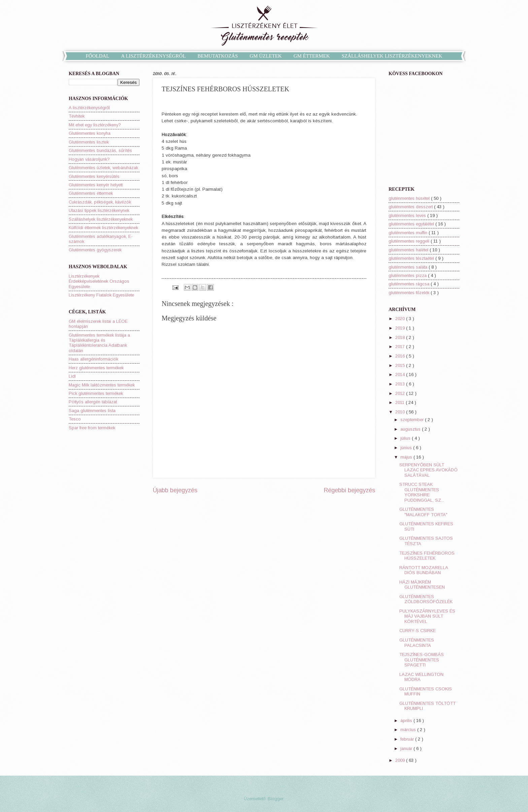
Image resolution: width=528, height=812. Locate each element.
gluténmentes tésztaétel (412, 258)
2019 (401, 328)
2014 (401, 374)
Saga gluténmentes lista (92, 411)
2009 (401, 760)
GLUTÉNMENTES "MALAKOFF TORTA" (423, 512)
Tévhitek (77, 116)
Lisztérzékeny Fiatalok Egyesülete (101, 295)
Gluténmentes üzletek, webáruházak (103, 168)
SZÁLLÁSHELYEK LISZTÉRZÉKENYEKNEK (392, 56)
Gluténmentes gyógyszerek (95, 250)
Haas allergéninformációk (93, 359)
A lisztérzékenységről (89, 108)
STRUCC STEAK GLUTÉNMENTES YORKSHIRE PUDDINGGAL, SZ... (422, 492)
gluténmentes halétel (409, 250)
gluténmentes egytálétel (412, 224)
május (407, 457)
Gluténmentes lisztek (89, 142)
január (407, 748)
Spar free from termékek (92, 428)
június (407, 448)
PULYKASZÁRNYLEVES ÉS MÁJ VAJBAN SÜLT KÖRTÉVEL (427, 616)
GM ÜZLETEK (266, 56)
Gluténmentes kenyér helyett (96, 185)
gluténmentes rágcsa (410, 284)
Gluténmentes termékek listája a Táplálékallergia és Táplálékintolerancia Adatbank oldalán (99, 343)
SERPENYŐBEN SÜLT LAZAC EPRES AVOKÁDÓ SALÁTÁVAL (428, 470)
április (407, 721)
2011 (401, 402)
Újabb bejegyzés (175, 490)
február (408, 739)
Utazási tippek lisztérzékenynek (99, 210)
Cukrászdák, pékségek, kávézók (100, 202)
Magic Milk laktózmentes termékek (102, 385)
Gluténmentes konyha (90, 133)
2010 (401, 412)
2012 (401, 393)
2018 (401, 337)
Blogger (275, 799)
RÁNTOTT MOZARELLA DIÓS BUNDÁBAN (424, 570)
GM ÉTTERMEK (312, 56)
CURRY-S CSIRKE (418, 631)
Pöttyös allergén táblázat (93, 402)
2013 (401, 384)
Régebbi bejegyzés (350, 490)
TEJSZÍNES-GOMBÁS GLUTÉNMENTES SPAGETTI (422, 660)
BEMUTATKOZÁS (218, 56)
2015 (401, 365)
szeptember (413, 420)
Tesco (75, 419)
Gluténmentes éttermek (91, 193)
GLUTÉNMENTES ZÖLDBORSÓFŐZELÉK (426, 599)
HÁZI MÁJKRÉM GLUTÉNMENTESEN (422, 585)
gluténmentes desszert (411, 207)
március (409, 730)
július (406, 438)
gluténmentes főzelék (410, 293)
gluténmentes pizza (408, 275)
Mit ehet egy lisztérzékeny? (95, 125)
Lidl (72, 376)
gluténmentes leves (408, 215)
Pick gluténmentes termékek (96, 393)
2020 (401, 319)
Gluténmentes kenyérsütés (94, 176)
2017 (401, 347)
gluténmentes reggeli (410, 241)
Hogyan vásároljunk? (89, 159)
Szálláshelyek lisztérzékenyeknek (101, 219)
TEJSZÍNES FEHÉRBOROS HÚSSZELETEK (427, 556)
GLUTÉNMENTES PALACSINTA (417, 643)
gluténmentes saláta (409, 267)
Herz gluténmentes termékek (96, 368)
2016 (401, 356)
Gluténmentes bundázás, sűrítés (100, 150)
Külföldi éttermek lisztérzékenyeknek (103, 228)
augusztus (411, 429)
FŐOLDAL (98, 56)
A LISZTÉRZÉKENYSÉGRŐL (154, 56)
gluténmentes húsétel (410, 198)
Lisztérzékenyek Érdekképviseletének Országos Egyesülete (99, 281)
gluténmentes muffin (409, 233)
